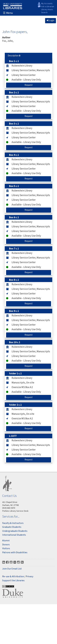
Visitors (6, 548)
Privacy (30, 577)
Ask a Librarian (48, 7)
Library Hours (47, 10)
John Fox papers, (15, 32)
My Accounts (47, 4)
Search (44, 13)
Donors (6, 545)
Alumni (6, 541)
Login (51, 20)
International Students (14, 535)
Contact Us (9, 496)
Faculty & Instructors (13, 523)
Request (33, 85)
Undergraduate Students (15, 531)
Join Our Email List (12, 569)
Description (14, 56)
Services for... (11, 516)
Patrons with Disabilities (15, 552)
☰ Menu (8, 13)
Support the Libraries (13, 581)
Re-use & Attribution (13, 577)
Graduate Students (12, 527)
